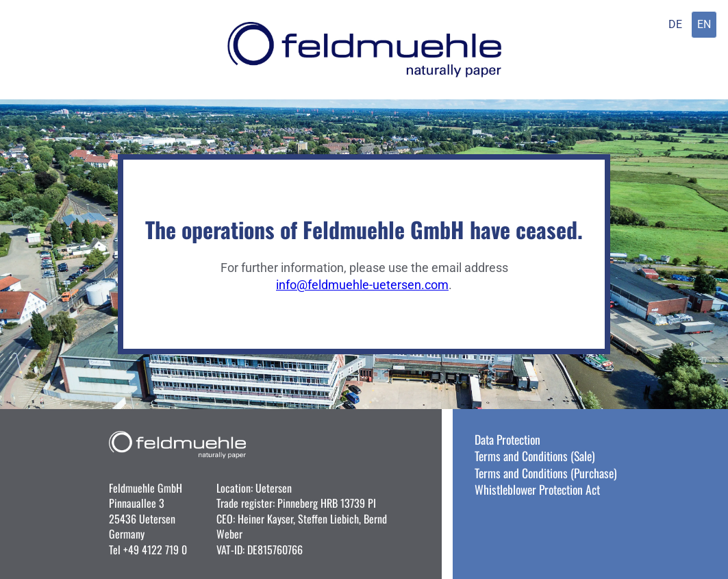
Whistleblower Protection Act (537, 489)
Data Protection (507, 439)
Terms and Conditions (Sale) (535, 456)
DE (675, 24)
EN (704, 24)
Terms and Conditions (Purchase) (546, 473)
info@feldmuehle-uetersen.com (362, 285)
